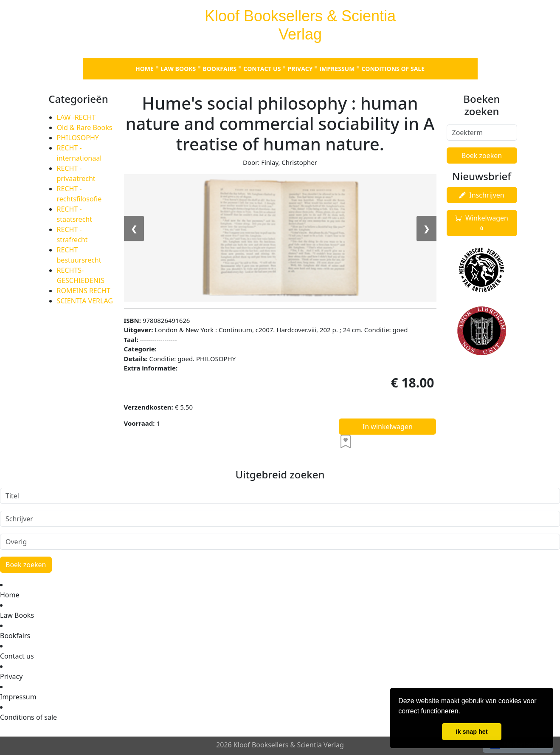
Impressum (337, 69)
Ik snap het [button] (471, 732)
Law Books (178, 69)
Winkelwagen (482, 223)
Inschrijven (481, 195)
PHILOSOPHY (78, 138)
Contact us (262, 69)
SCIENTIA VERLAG (85, 301)
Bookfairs (219, 69)
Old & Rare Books (85, 127)
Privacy (300, 69)
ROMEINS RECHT (84, 291)
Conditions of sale (393, 69)
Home (145, 69)
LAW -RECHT (76, 117)
